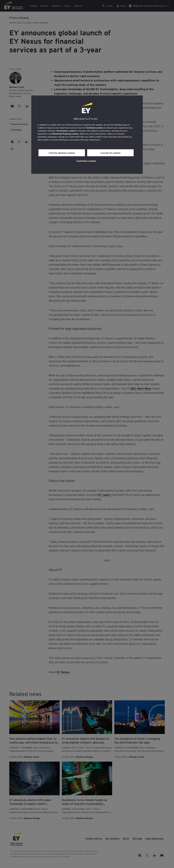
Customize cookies (86, 161)
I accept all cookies (110, 153)
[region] (87, 135)
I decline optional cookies (62, 153)
